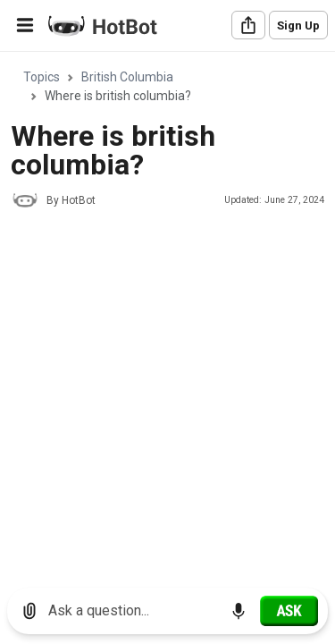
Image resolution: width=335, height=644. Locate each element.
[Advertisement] (167, 397)
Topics (42, 77)
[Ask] (289, 611)
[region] (167, 314)
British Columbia (127, 77)
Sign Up (298, 25)
